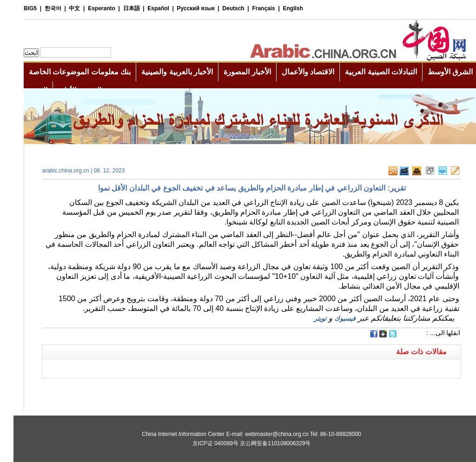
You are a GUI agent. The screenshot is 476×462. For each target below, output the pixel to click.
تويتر (307, 318)
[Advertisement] (133, 390)
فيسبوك (331, 318)
